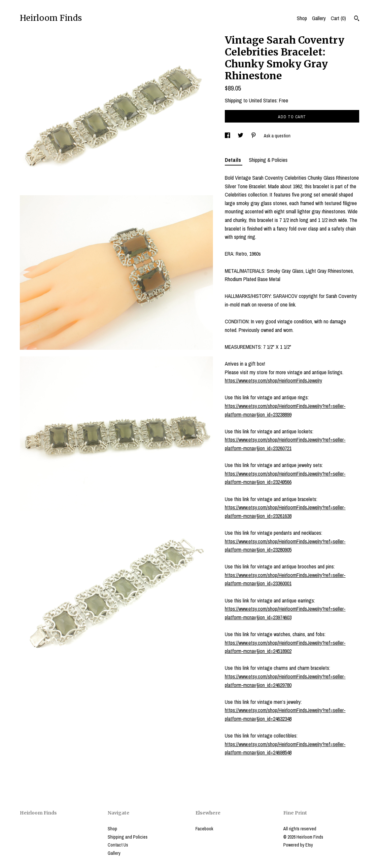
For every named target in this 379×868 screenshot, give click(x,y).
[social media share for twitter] (241, 136)
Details (234, 160)
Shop (302, 18)
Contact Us (118, 845)
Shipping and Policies (128, 837)
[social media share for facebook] (228, 136)
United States (263, 100)
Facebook (204, 829)
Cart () (338, 18)
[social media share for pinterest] (254, 136)
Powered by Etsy (298, 845)
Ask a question (277, 136)
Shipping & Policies (268, 160)
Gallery (319, 18)
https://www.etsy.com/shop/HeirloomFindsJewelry (274, 380)
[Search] (357, 19)
